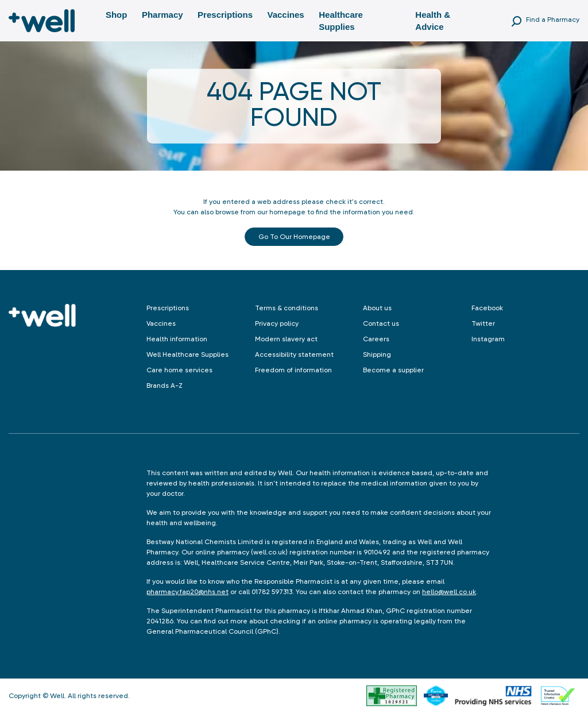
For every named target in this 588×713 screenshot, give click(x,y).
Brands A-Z (165, 386)
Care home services (179, 370)
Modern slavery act (286, 339)
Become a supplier (393, 370)
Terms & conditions (287, 308)
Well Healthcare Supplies (187, 354)
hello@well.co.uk (449, 592)
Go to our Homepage (294, 237)
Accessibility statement (294, 354)
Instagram (488, 339)
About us (377, 308)
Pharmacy (163, 15)
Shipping (377, 354)
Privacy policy (277, 323)
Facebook (487, 308)
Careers (376, 339)
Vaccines (285, 15)
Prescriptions (225, 15)
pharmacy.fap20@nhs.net (187, 592)
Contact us (381, 323)
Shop (117, 15)
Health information (177, 339)
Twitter (483, 323)
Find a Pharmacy (553, 20)
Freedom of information (293, 370)
